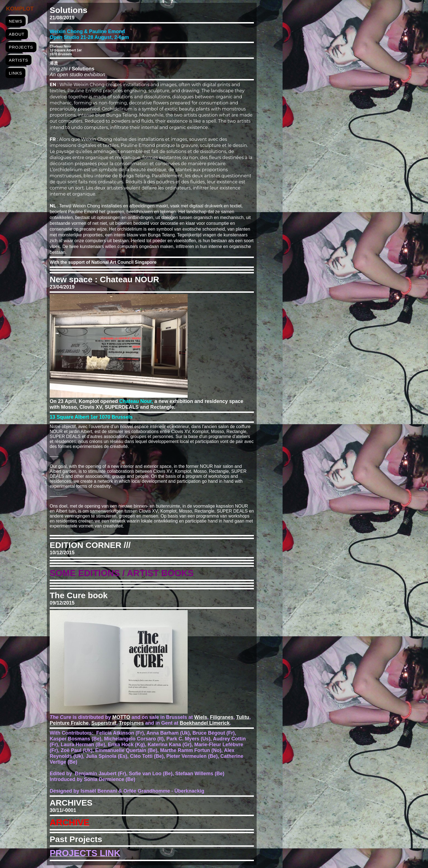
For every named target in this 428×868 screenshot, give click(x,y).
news (16, 21)
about (17, 34)
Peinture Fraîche (69, 723)
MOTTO (121, 717)
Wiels (201, 717)
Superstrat (104, 723)
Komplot (20, 9)
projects (21, 47)
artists (18, 60)
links (15, 73)
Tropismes (131, 723)
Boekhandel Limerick (205, 723)
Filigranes (222, 717)
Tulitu (243, 717)
